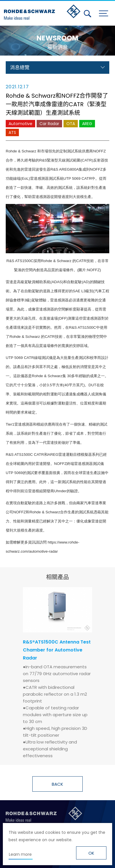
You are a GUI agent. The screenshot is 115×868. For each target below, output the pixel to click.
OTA (71, 124)
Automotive (20, 124)
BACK (57, 784)
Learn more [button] (20, 854)
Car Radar (49, 124)
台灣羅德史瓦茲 (42, 12)
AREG (87, 124)
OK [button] (91, 853)
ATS (12, 132)
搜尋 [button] (88, 14)
